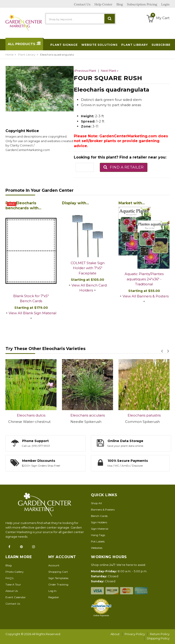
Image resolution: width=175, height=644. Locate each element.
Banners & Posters (103, 510)
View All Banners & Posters (146, 296)
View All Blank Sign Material (32, 313)
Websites (97, 548)
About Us (12, 591)
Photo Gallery (15, 572)
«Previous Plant (85, 71)
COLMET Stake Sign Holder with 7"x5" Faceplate (88, 268)
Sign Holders (99, 522)
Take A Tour (13, 584)
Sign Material (100, 529)
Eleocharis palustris (144, 415)
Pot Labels (98, 541)
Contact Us (13, 604)
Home (9, 55)
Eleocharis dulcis (31, 415)
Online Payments (101, 616)
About (115, 634)
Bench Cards (99, 516)
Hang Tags (98, 535)
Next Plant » (110, 71)
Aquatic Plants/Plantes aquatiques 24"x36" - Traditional (144, 279)
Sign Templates (58, 578)
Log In (52, 591)
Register (54, 597)
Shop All (96, 503)
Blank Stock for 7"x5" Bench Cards (31, 299)
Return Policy (160, 634)
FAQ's (9, 578)
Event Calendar (16, 597)
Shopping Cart (58, 572)
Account (54, 565)
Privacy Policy (135, 634)
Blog (9, 565)
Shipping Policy (158, 638)
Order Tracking (58, 584)
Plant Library (27, 55)
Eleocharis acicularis (88, 415)
